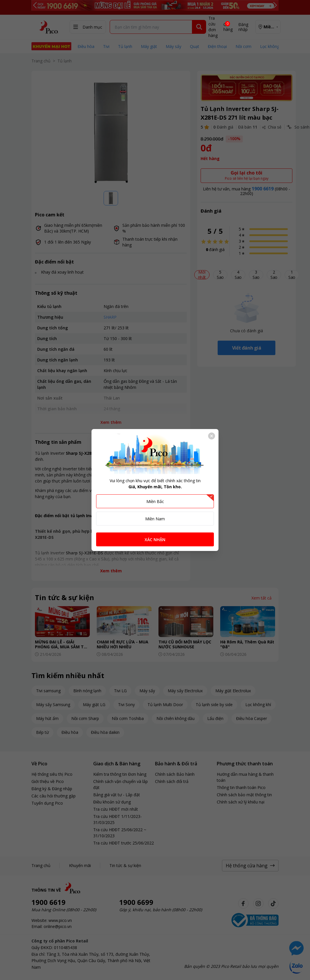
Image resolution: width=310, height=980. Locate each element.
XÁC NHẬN (155, 540)
